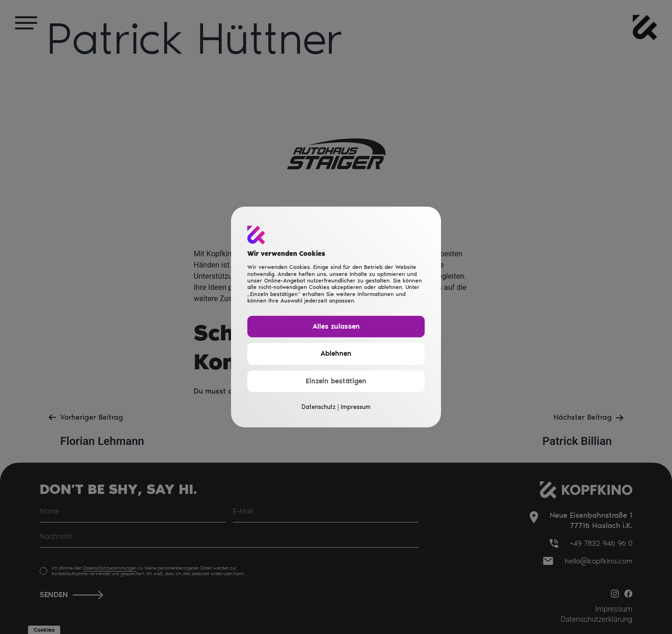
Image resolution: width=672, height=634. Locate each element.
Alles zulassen (336, 326)
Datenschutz (318, 407)
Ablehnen (336, 354)
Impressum (356, 407)
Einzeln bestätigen (336, 381)
